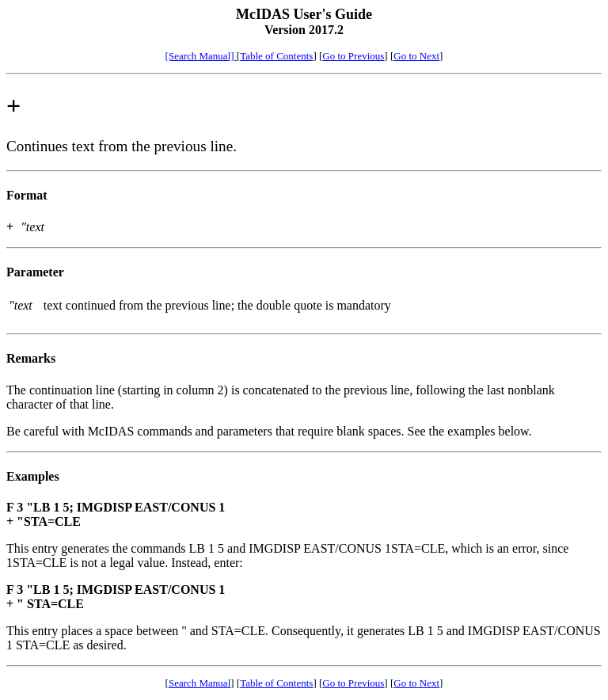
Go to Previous (353, 56)
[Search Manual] (201, 56)
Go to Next (416, 56)
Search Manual (199, 683)
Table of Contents (276, 56)
